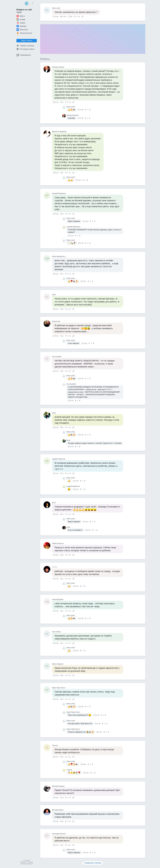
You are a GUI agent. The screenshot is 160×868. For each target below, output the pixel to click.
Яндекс (21, 23)
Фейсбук (21, 26)
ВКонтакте (22, 30)
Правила (23, 862)
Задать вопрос (27, 41)
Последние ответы (25, 49)
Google (21, 19)
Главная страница (25, 46)
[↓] (79, 17)
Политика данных (27, 864)
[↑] (75, 17)
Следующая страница (93, 863)
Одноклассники (24, 33)
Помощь (30, 862)
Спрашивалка (24, 55)
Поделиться (82, 16)
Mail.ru (21, 16)
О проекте (27, 860)
